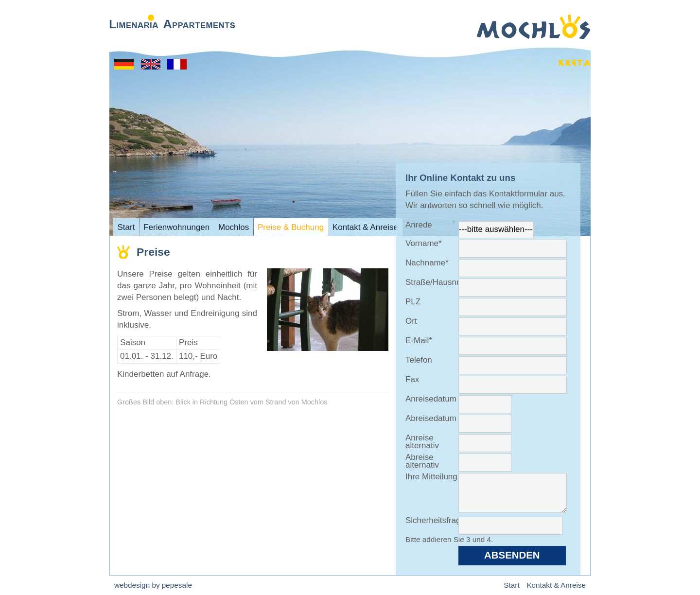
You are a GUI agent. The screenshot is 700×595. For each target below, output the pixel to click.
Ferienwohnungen (176, 227)
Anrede (419, 225)
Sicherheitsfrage (432, 521)
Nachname (427, 263)
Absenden (512, 555)
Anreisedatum (431, 399)
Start (124, 64)
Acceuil (177, 64)
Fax (412, 380)
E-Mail (423, 341)
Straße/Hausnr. (432, 283)
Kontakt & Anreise (365, 227)
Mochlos (234, 227)
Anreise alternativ (422, 442)
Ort (411, 322)
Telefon (419, 360)
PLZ (413, 302)
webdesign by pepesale (153, 585)
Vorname (424, 244)
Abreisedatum (431, 419)
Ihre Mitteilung (431, 477)
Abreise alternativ (422, 462)
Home (151, 64)
